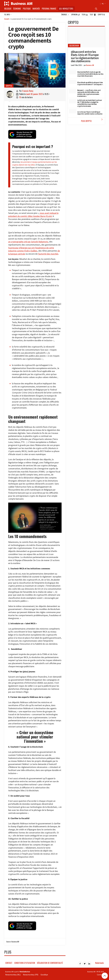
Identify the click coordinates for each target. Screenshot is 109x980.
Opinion (76, 15)
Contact (9, 962)
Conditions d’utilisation (25, 962)
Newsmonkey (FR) (31, 974)
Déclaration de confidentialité (50, 962)
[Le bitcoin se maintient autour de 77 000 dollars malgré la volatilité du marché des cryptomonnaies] (73, 101)
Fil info (8, 15)
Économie (17, 9)
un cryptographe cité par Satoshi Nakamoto (28, 241)
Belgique (8, 9)
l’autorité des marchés (48, 253)
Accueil (7, 19)
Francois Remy (28, 91)
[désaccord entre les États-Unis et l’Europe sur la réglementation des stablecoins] (86, 37)
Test (93, 15)
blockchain (74, 46)
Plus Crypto (92, 120)
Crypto (101, 15)
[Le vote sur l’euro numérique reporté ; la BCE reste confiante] (73, 111)
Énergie (65, 15)
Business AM (90, 65)
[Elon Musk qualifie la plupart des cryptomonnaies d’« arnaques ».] (73, 82)
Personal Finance (49, 9)
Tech (85, 15)
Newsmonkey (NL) (13, 974)
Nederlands (100, 962)
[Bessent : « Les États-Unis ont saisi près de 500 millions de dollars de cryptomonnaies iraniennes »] (73, 91)
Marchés (36, 9)
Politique (27, 9)
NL (103, 4)
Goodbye (44, 974)
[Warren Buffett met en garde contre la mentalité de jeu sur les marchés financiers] (73, 72)
